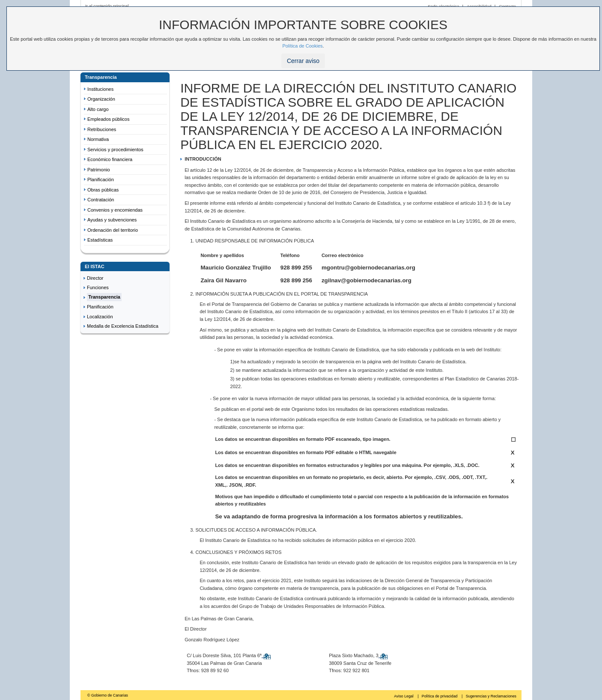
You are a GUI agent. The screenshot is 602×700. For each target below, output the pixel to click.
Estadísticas (100, 240)
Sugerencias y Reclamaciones (491, 696)
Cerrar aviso (303, 61)
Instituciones (100, 89)
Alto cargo (98, 109)
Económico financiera (110, 159)
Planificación (101, 179)
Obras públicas (103, 190)
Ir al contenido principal (107, 6)
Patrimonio (99, 170)
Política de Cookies (302, 46)
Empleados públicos (108, 119)
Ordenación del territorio (113, 230)
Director (95, 278)
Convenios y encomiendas (115, 210)
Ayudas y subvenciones (112, 220)
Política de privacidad (440, 696)
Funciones (98, 287)
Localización (100, 317)
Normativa (98, 139)
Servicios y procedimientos (115, 150)
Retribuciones (102, 129)
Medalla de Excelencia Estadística (123, 326)
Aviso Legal (404, 696)
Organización (101, 99)
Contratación (101, 200)
